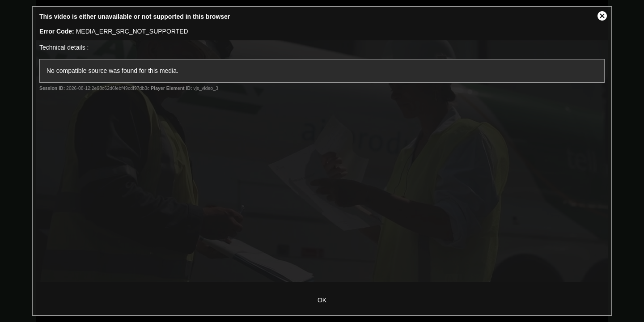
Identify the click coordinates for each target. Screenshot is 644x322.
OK (322, 300)
